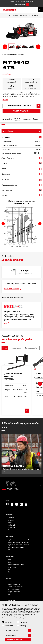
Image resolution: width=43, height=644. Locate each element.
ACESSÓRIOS (10, 556)
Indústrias (10, 523)
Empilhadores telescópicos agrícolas (18, 542)
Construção (11, 520)
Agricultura (11, 518)
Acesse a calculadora (12, 289)
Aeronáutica (11, 527)
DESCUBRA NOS (11, 601)
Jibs (9, 569)
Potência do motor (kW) (31, 88)
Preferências (9, 626)
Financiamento (12, 582)
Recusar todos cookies (19, 631)
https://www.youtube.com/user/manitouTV (25, 504)
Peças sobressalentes (14, 589)
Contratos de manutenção (15, 587)
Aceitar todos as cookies (19, 640)
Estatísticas (23, 622)
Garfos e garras (12, 567)
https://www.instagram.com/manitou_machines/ (16, 504)
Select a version (22, 5)
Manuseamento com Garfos (16, 565)
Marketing (23, 626)
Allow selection (19, 635)
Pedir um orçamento (27, 111)
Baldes (10, 560)
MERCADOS (10, 514)
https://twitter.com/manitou (11, 504)
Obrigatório (8, 622)
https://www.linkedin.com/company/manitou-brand (20, 504)
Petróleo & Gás (12, 525)
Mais (6, 323)
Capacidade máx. (12, 82)
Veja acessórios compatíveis (20, 106)
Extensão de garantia (14, 584)
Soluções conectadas (14, 592)
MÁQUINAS (9, 536)
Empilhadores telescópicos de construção (20, 540)
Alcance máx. (12, 88)
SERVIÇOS (9, 578)
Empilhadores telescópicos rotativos (18, 545)
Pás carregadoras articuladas (16, 547)
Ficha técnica (7, 74)
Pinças (10, 562)
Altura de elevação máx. (31, 82)
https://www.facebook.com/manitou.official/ (6, 504)
